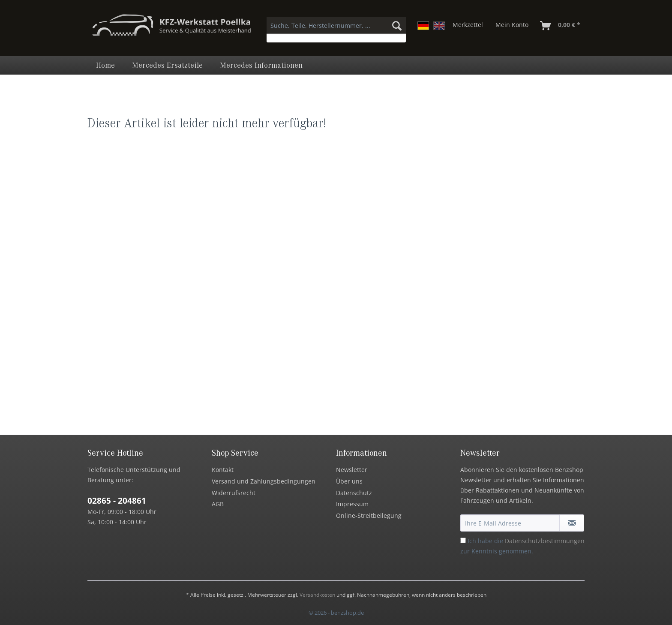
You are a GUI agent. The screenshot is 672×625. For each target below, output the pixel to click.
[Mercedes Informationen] (261, 65)
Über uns (349, 481)
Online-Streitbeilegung (369, 515)
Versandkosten (317, 595)
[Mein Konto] (512, 26)
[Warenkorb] (561, 26)
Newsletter (352, 470)
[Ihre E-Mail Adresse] (510, 523)
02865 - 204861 (117, 501)
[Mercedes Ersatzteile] (167, 65)
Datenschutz (354, 493)
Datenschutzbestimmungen (545, 541)
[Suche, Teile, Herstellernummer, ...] (336, 26)
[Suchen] (397, 26)
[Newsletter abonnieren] (572, 523)
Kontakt (223, 470)
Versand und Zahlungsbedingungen (264, 481)
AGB (218, 504)
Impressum (352, 504)
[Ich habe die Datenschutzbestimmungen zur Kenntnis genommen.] (463, 540)
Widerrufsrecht (234, 493)
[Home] (105, 65)
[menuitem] (336, 30)
